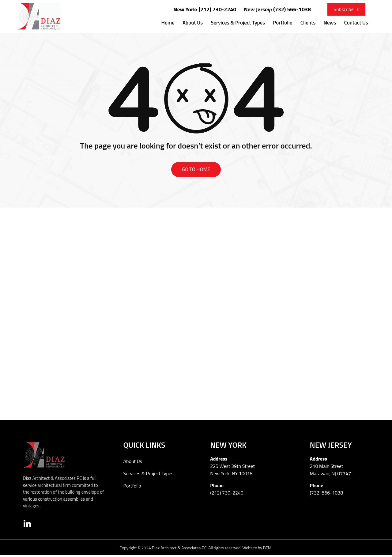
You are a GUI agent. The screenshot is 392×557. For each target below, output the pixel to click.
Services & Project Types (238, 23)
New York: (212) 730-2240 (205, 9)
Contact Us (356, 23)
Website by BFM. (257, 549)
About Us (193, 23)
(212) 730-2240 (227, 495)
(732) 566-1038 (327, 495)
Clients (308, 23)
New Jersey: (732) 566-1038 (277, 9)
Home (168, 23)
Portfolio (283, 23)
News (330, 23)
